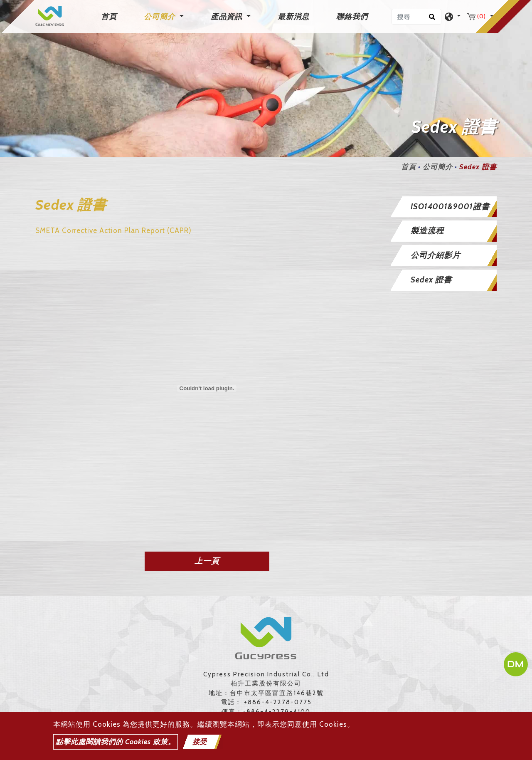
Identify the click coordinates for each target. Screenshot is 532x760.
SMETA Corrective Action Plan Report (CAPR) (113, 230)
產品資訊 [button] (228, 17)
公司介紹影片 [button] (436, 255)
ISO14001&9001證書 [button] (450, 207)
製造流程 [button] (427, 231)
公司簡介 (438, 167)
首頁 (111, 16)
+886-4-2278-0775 (278, 702)
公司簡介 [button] (161, 17)
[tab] (444, 207)
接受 (199, 742)
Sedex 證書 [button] (431, 280)
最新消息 (293, 17)
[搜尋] (416, 17)
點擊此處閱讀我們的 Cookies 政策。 (116, 742)
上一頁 (207, 561)
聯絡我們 (352, 17)
